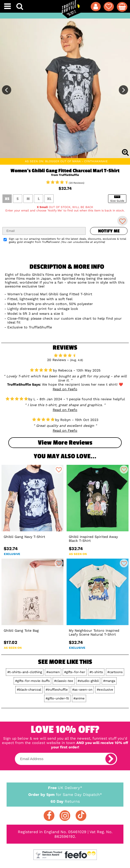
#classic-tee (64, 681)
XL (49, 199)
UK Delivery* (65, 787)
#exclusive (105, 690)
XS (7, 199)
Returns (65, 801)
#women (53, 672)
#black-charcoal (29, 690)
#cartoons (115, 672)
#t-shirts (96, 672)
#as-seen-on (82, 690)
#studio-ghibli (88, 681)
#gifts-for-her (75, 672)
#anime (79, 698)
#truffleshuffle (57, 690)
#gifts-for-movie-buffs (32, 681)
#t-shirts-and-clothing (25, 672)
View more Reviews (65, 443)
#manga (109, 681)
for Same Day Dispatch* (65, 794)
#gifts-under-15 (57, 698)
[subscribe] (111, 759)
